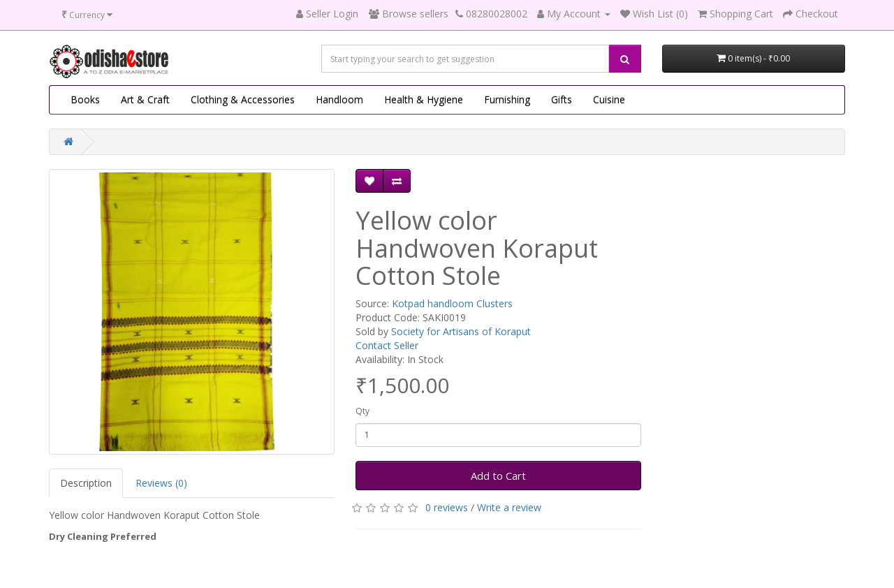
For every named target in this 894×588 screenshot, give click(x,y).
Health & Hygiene (424, 100)
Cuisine (609, 100)
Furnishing (507, 100)
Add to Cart (498, 476)
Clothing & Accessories (243, 100)
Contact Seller (387, 345)
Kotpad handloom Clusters (452, 303)
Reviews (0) (161, 483)
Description (86, 483)
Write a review (509, 507)
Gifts (562, 100)
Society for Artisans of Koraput (461, 331)
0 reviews (447, 507)
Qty (362, 411)
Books (85, 100)
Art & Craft (145, 100)
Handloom (339, 100)
